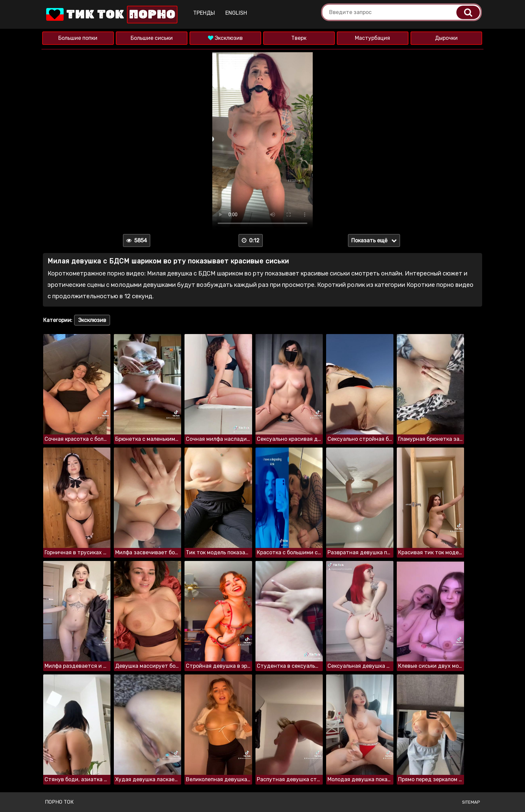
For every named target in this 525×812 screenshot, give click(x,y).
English (236, 13)
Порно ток (59, 802)
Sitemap (471, 802)
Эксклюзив (225, 38)
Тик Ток (111, 15)
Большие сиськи (152, 38)
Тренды (204, 13)
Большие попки (78, 38)
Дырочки (446, 38)
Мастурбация (372, 38)
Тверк (299, 38)
